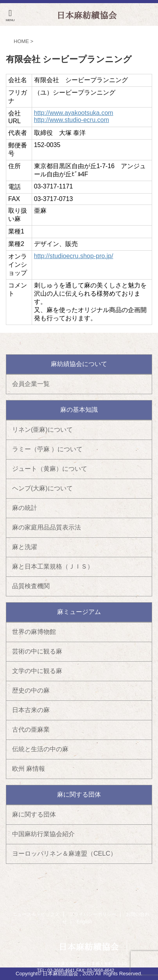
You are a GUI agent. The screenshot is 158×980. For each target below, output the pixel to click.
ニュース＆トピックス (36, 914)
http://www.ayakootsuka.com (74, 113)
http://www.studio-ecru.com (72, 120)
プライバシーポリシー (93, 914)
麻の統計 (25, 508)
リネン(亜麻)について (42, 430)
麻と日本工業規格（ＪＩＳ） (53, 566)
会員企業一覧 (31, 384)
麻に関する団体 (34, 814)
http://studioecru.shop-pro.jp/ (74, 256)
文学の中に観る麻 (37, 671)
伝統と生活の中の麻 (40, 749)
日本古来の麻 (31, 710)
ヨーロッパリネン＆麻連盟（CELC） (64, 853)
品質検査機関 (31, 586)
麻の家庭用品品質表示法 (47, 527)
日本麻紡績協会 (89, 947)
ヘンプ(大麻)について (42, 488)
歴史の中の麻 (31, 690)
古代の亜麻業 (31, 730)
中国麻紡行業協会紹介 (43, 834)
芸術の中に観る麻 (37, 651)
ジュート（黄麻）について (50, 469)
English (84, 922)
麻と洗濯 (25, 547)
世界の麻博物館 (34, 632)
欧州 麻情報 (29, 769)
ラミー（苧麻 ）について (47, 449)
